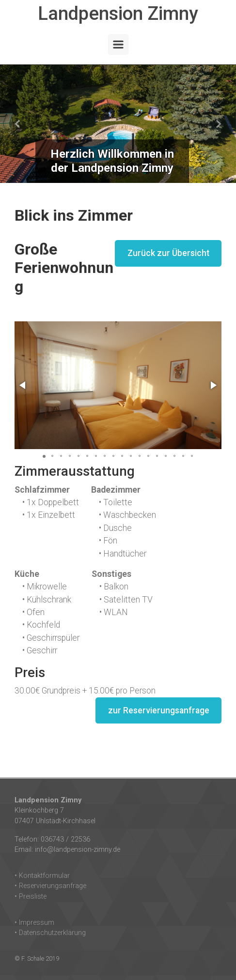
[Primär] (118, 45)
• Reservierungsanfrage (50, 886)
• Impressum (34, 923)
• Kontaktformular (42, 876)
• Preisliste (31, 897)
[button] (18, 124)
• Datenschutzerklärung (50, 933)
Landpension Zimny (118, 13)
